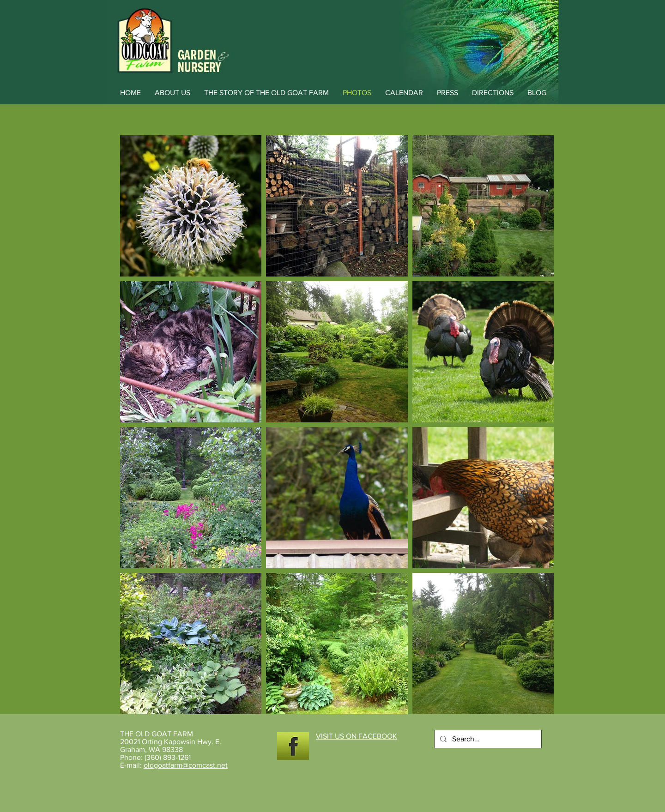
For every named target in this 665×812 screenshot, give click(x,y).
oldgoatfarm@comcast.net (186, 765)
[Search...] (487, 739)
